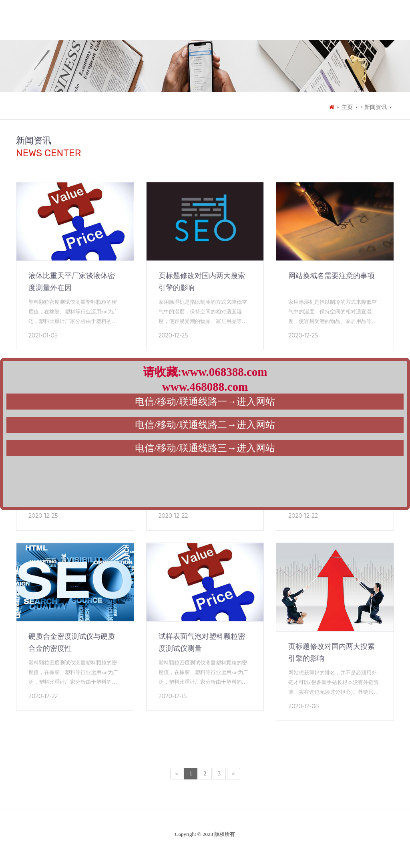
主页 (347, 107)
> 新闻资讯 (373, 107)
